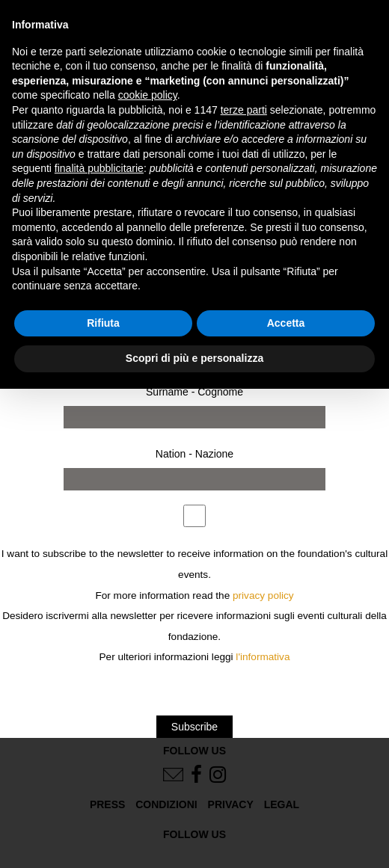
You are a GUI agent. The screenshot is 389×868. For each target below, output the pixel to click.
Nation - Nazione (194, 454)
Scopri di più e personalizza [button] (194, 358)
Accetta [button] (286, 323)
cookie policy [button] (148, 95)
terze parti (244, 110)
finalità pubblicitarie (99, 168)
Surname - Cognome (194, 392)
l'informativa (263, 657)
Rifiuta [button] (103, 323)
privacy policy (263, 595)
